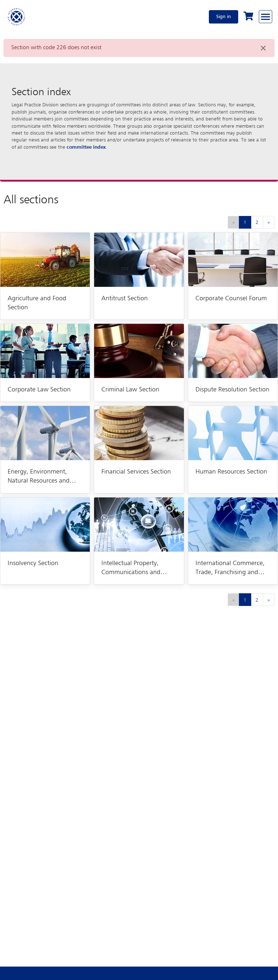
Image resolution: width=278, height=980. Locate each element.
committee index (86, 147)
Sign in (224, 17)
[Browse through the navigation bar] (266, 17)
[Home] (17, 17)
